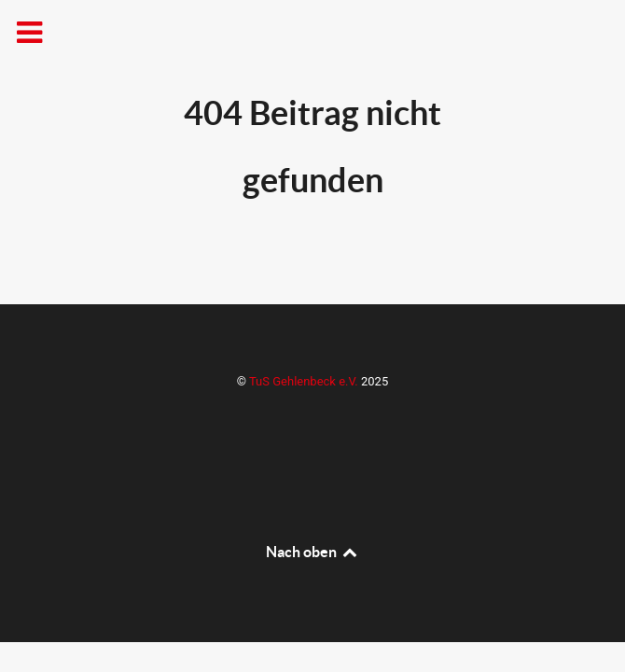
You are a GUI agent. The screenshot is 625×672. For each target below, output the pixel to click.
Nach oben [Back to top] (312, 552)
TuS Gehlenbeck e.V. (305, 381)
